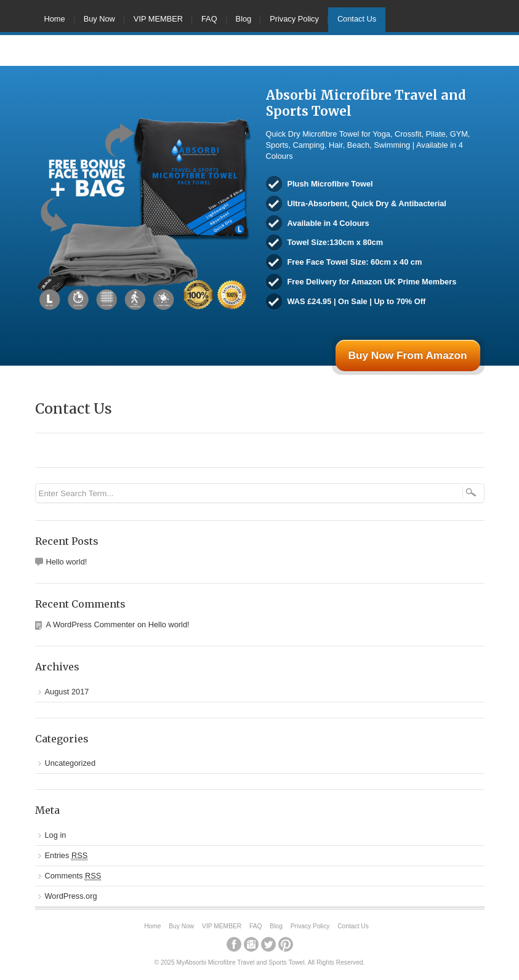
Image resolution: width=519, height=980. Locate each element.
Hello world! (67, 562)
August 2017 (67, 692)
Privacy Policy (294, 19)
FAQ (209, 19)
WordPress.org (71, 896)
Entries (66, 856)
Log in (56, 835)
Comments (73, 876)
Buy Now (99, 19)
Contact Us (357, 19)
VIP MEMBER (158, 19)
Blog (244, 19)
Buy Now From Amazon (407, 355)
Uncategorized (70, 763)
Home (55, 19)
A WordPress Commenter (91, 625)
